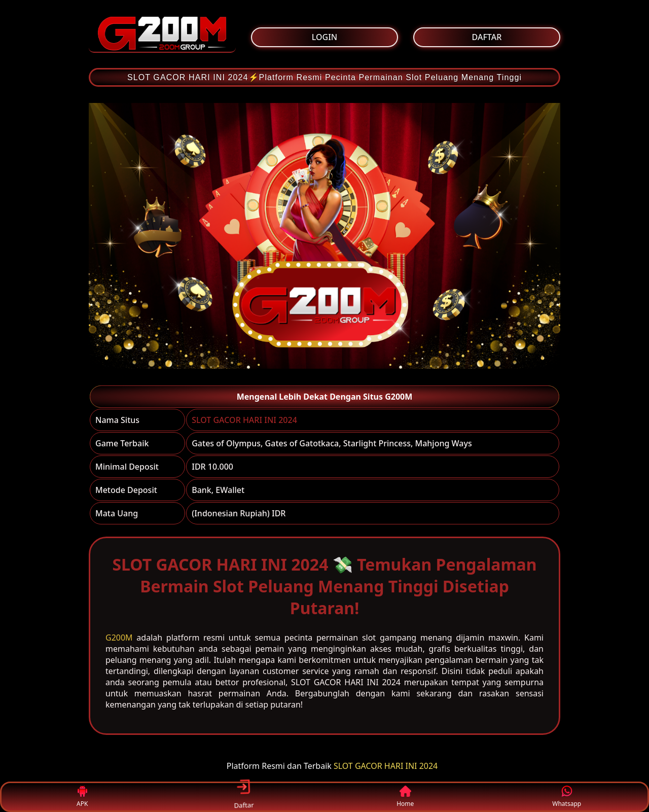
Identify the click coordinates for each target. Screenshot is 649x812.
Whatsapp (567, 797)
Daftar (243, 797)
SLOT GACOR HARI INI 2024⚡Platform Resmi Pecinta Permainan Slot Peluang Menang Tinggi (324, 77)
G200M (119, 638)
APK (82, 797)
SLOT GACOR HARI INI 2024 (244, 420)
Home (405, 797)
